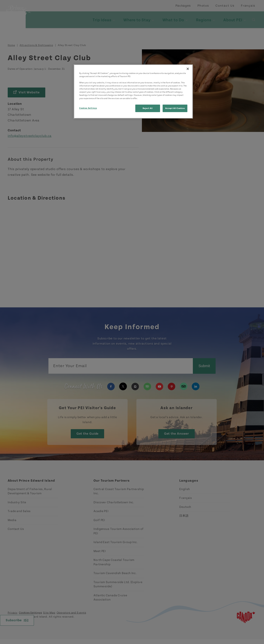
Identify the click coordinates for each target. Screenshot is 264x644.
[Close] (188, 69)
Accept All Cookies (175, 108)
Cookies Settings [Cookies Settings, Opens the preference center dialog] (88, 108)
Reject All (148, 108)
